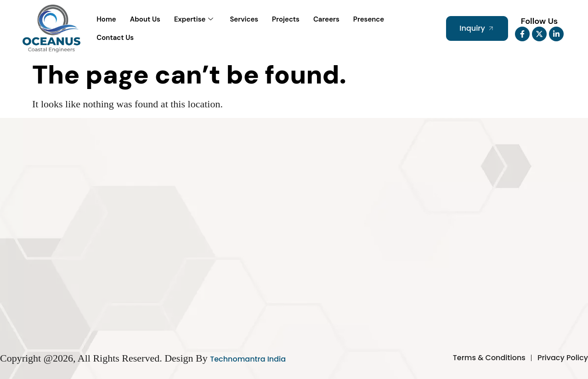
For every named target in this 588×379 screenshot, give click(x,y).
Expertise (194, 20)
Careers (326, 19)
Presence (369, 19)
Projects (286, 19)
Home (106, 19)
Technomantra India (248, 359)
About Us (145, 19)
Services (244, 19)
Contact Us (115, 38)
